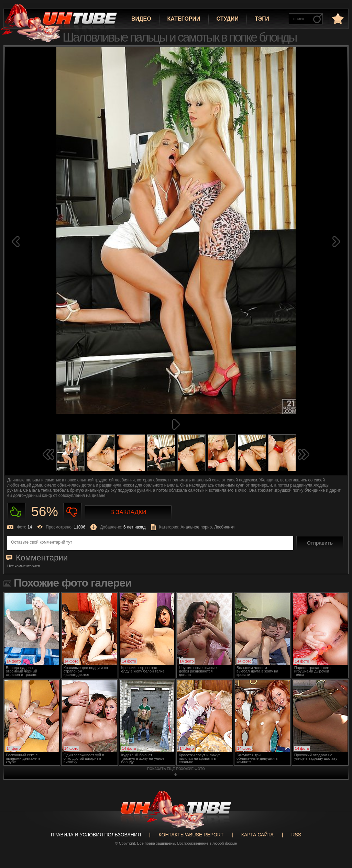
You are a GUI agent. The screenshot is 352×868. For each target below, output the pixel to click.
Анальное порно (196, 527)
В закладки (128, 512)
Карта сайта (257, 835)
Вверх (337, 814)
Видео (141, 19)
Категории (184, 19)
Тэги (262, 19)
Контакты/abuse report (191, 835)
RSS (296, 835)
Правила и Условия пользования (96, 835)
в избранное (337, 18)
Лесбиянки (224, 527)
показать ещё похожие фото (176, 769)
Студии (228, 19)
